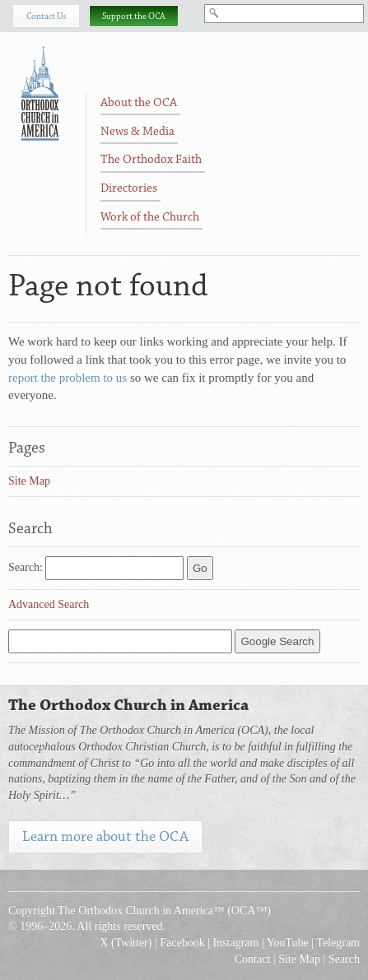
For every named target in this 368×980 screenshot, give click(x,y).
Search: (26, 567)
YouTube (288, 943)
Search (344, 959)
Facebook (182, 943)
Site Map (29, 481)
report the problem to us (68, 378)
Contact (253, 959)
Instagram (236, 943)
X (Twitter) (126, 943)
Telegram (338, 943)
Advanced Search (49, 604)
